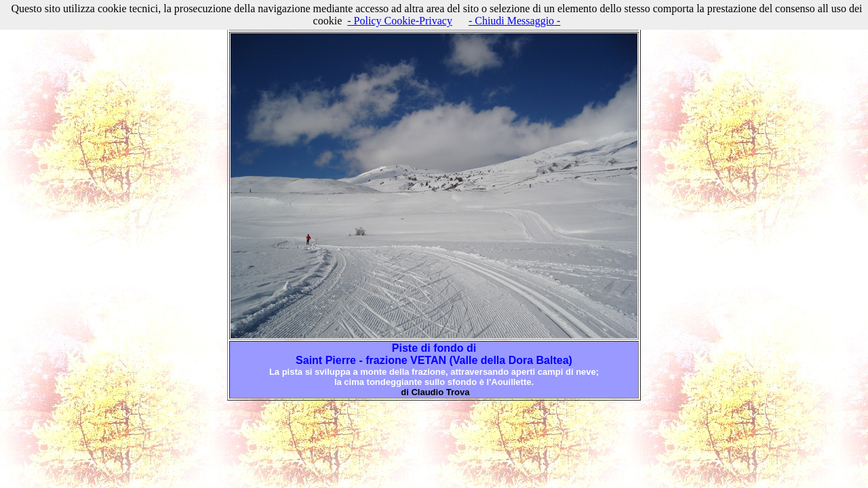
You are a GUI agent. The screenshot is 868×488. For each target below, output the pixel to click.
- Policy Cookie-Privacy (400, 21)
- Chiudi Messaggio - (515, 21)
